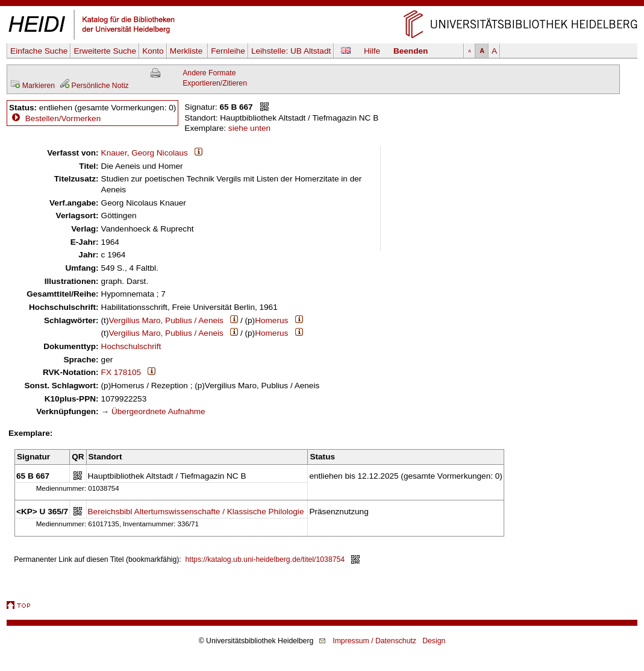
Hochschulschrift (131, 346)
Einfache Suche (39, 51)
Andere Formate (209, 73)
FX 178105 (121, 372)
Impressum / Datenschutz (374, 641)
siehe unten (249, 128)
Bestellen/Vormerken (63, 118)
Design (434, 641)
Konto (153, 51)
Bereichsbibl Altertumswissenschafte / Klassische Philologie (196, 512)
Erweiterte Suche (105, 51)
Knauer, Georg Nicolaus (145, 153)
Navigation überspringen (322, 5)
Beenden (411, 51)
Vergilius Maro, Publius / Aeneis (166, 320)
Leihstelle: (291, 51)
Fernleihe (228, 51)
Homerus (271, 320)
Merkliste (187, 51)
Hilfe (372, 51)
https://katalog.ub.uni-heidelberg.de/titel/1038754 (265, 559)
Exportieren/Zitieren (215, 83)
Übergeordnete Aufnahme (158, 411)
